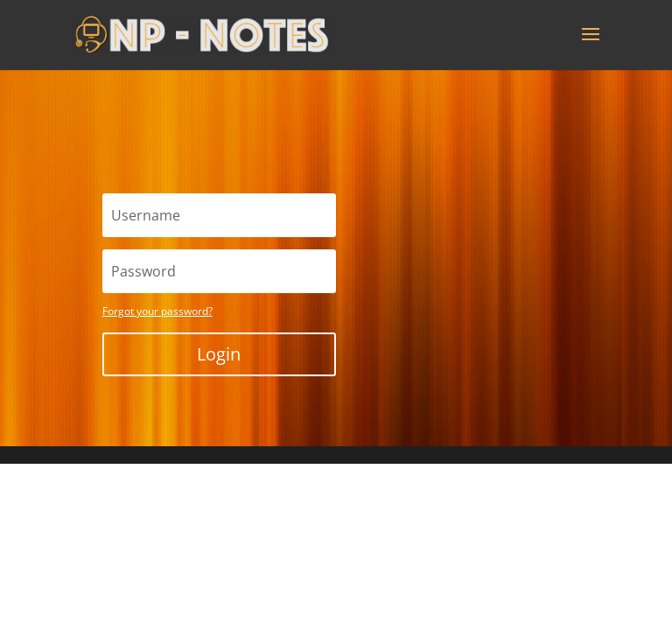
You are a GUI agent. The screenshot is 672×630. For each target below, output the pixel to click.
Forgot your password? (157, 311)
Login (219, 354)
